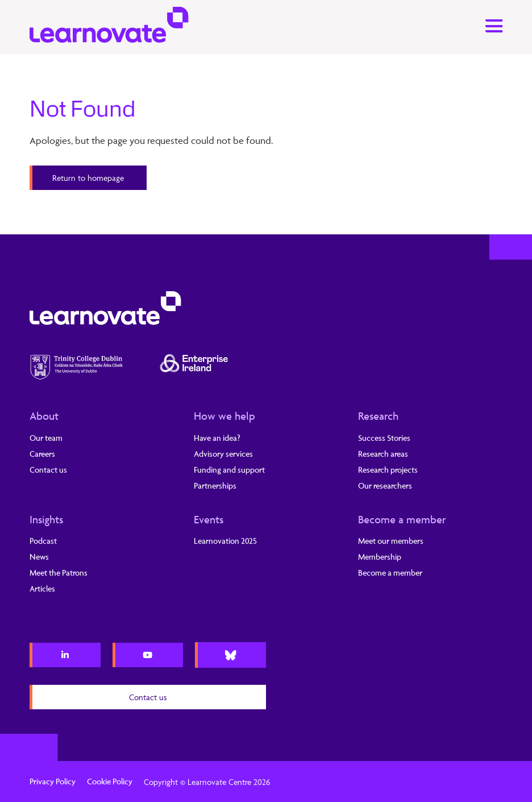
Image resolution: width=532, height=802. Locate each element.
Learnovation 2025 (225, 541)
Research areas (383, 454)
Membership (380, 557)
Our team (46, 438)
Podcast (43, 541)
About (44, 416)
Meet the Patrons (59, 572)
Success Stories (384, 438)
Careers (42, 454)
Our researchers (385, 485)
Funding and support (229, 470)
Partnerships (215, 485)
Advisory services (223, 454)
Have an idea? (217, 438)
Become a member (402, 519)
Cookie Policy (110, 781)
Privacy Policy (53, 781)
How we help (225, 416)
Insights (46, 519)
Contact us (48, 470)
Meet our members (391, 541)
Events (209, 519)
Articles (42, 588)
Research (378, 416)
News (39, 557)
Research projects (388, 470)
